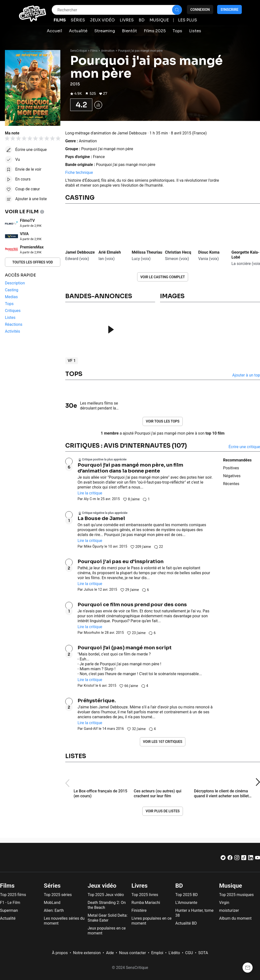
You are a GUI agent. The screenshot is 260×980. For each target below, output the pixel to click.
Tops (74, 374)
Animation (108, 51)
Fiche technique (79, 172)
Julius (89, 589)
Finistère (139, 910)
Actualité (8, 918)
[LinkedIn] (251, 859)
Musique (231, 886)
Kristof (89, 686)
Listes (76, 756)
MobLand (52, 903)
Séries (52, 886)
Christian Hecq (178, 252)
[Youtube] (258, 859)
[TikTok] (244, 859)
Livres (139, 886)
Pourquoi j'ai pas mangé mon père (140, 51)
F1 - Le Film (10, 903)
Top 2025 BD (187, 895)
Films (94, 51)
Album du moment (235, 918)
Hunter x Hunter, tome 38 (194, 913)
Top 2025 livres (145, 895)
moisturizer (229, 910)
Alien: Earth (54, 910)
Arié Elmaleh (110, 252)
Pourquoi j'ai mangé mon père (107, 149)
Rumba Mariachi (146, 903)
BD (179, 886)
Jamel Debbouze (80, 252)
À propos (60, 953)
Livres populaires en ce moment (152, 921)
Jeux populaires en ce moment (107, 931)
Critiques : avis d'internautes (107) (126, 446)
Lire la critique (90, 493)
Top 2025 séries (58, 895)
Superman (9, 910)
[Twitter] (223, 859)
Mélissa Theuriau (147, 252)
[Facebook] (230, 859)
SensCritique (79, 51)
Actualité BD (186, 923)
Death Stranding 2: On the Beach (107, 905)
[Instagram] (237, 859)
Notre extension (87, 953)
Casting (80, 198)
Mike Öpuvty (94, 546)
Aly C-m (90, 499)
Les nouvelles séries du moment (64, 921)
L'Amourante (186, 903)
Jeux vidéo (102, 886)
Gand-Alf (91, 729)
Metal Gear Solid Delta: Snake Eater (108, 918)
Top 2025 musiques (236, 895)
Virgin (224, 903)
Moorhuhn (92, 633)
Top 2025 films (13, 895)
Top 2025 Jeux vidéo (106, 895)
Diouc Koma (209, 252)
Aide (110, 953)
